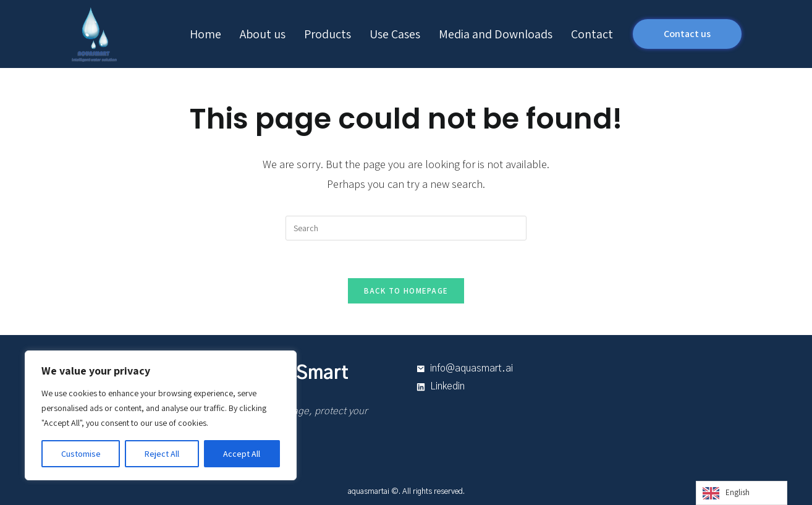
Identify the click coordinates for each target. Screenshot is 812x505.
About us (263, 34)
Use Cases (395, 34)
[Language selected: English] (742, 493)
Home (205, 34)
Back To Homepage (406, 291)
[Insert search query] (406, 228)
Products (328, 34)
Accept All (242, 454)
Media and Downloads (496, 34)
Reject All (162, 454)
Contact (592, 34)
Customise (81, 454)
